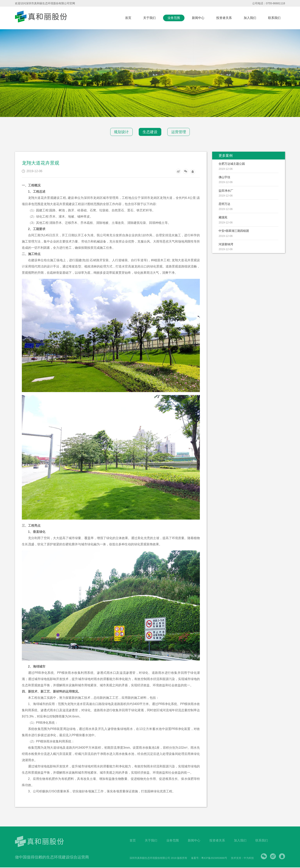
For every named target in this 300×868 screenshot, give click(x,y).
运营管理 (181, 132)
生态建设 (150, 132)
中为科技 (248, 859)
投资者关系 (224, 18)
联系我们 (274, 18)
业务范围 (174, 18)
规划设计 (119, 132)
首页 (128, 18)
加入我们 (250, 18)
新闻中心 (198, 18)
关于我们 (149, 18)
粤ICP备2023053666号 (213, 859)
